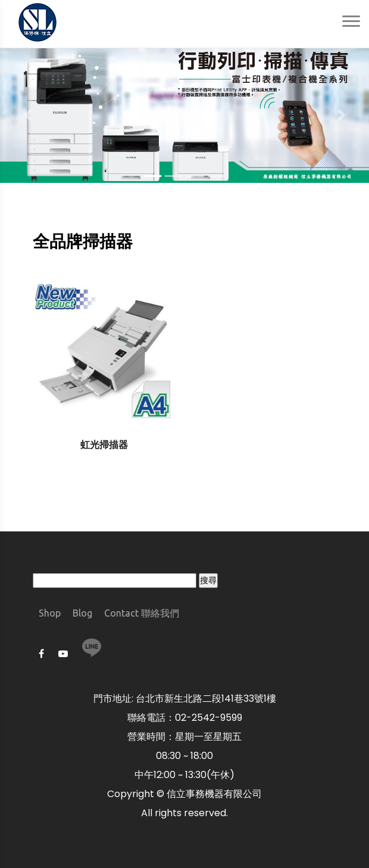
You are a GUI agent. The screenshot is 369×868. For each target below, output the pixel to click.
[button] (28, 115)
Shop (50, 613)
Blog (82, 613)
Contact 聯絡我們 (142, 613)
